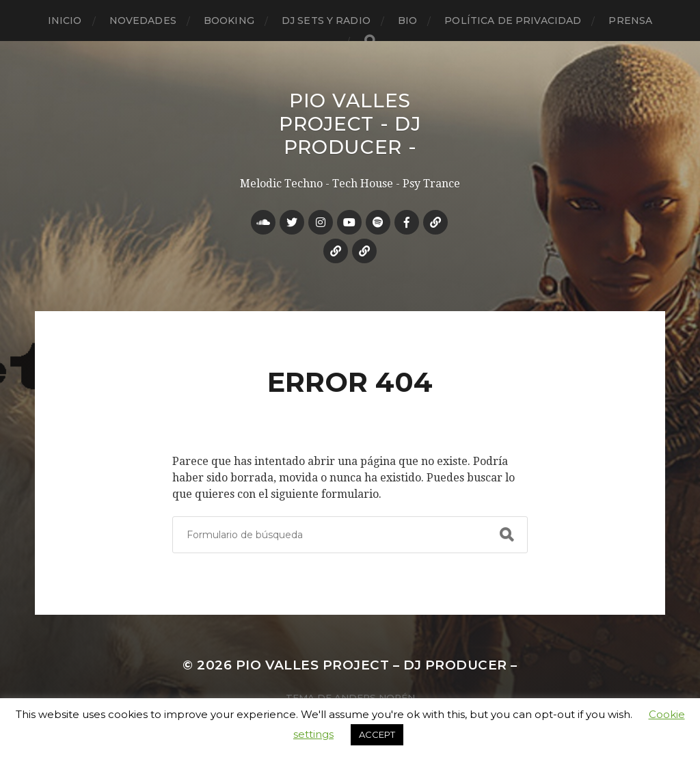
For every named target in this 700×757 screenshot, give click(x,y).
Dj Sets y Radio (326, 21)
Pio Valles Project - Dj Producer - (350, 124)
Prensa (630, 21)
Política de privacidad (513, 21)
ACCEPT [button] (377, 734)
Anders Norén (375, 698)
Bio (407, 21)
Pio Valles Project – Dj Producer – (377, 665)
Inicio (65, 21)
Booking (229, 21)
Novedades (143, 21)
